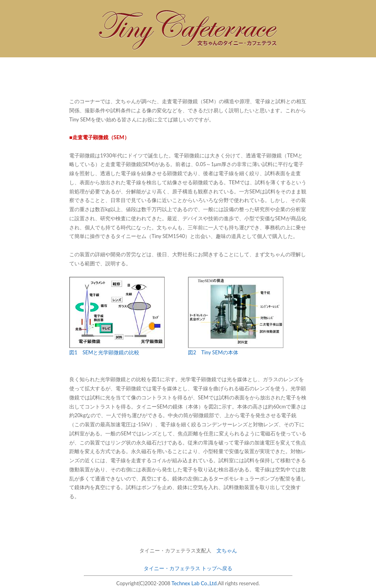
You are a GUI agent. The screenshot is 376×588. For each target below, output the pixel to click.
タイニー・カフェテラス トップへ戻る (188, 568)
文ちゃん (227, 550)
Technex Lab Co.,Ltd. (195, 583)
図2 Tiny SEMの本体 (213, 352)
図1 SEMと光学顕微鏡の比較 (104, 352)
